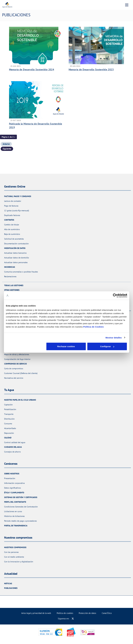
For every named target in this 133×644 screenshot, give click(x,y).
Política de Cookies (94, 327)
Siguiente (7, 149)
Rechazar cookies (26, 346)
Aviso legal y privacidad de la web (36, 613)
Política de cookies (65, 613)
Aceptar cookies (107, 346)
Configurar (67, 346)
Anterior (6, 144)
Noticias (8, 583)
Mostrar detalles (114, 337)
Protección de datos (87, 613)
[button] (8, 137)
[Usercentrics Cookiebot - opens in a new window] (115, 295)
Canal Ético (107, 613)
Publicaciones (11, 588)
